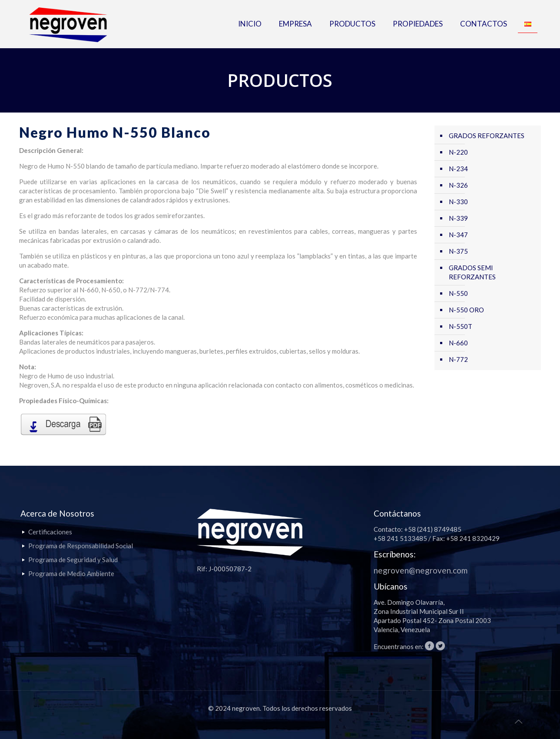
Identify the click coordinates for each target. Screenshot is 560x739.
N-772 (458, 359)
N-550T (461, 326)
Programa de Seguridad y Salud (73, 560)
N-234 (458, 169)
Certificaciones (50, 532)
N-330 (458, 202)
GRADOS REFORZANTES (487, 136)
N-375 (458, 251)
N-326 (458, 185)
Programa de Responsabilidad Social (81, 546)
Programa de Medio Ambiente (71, 573)
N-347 (458, 235)
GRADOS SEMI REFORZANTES (472, 272)
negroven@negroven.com (421, 570)
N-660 (458, 343)
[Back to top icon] (518, 721)
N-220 (458, 152)
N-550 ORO (466, 310)
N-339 (458, 218)
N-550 (458, 293)
